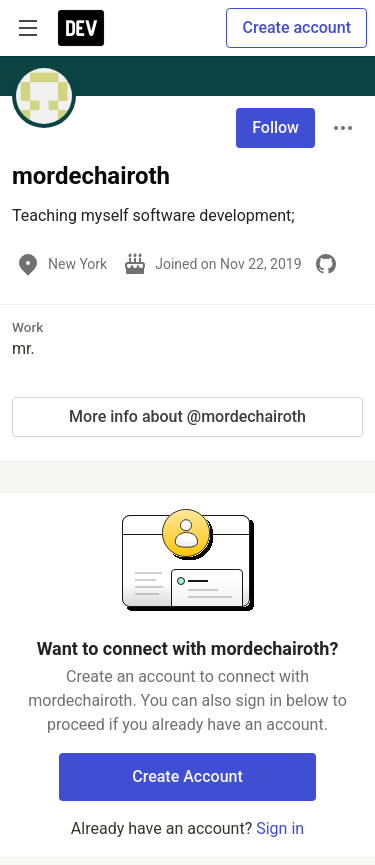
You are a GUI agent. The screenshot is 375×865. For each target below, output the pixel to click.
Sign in (280, 828)
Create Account (187, 776)
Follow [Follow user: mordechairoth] (275, 127)
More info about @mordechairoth (187, 416)
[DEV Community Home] (81, 28)
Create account (296, 27)
